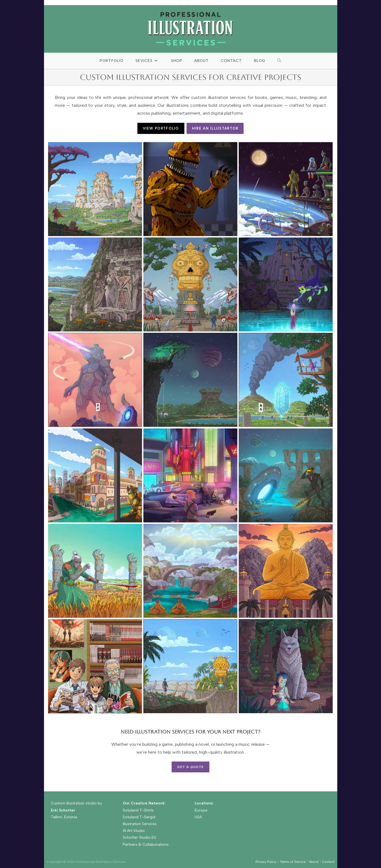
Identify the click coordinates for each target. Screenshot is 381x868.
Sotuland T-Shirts (138, 810)
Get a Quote (190, 767)
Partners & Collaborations (146, 845)
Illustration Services (140, 824)
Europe (201, 810)
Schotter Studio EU (139, 837)
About (314, 862)
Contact (328, 862)
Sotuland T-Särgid (139, 817)
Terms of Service (293, 862)
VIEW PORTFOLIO (161, 128)
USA (198, 817)
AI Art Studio (134, 831)
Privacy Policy (266, 862)
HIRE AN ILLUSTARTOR (215, 128)
